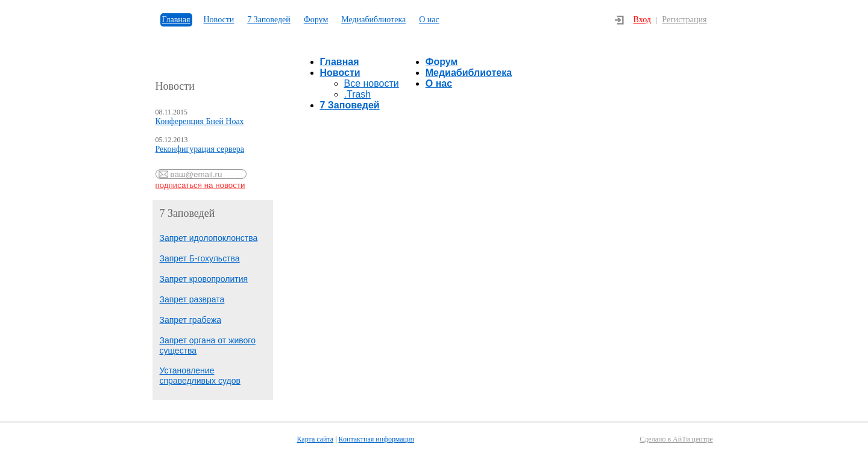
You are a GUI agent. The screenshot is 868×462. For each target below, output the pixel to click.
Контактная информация (376, 439)
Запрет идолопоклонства (209, 238)
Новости (219, 20)
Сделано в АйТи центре (676, 439)
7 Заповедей (269, 20)
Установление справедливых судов (200, 376)
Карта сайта (316, 439)
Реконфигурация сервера (200, 149)
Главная (176, 20)
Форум (316, 20)
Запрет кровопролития (204, 279)
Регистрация (684, 20)
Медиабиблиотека (373, 20)
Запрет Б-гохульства (200, 258)
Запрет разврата (192, 299)
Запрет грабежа (191, 320)
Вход (642, 20)
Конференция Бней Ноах (200, 121)
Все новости (372, 83)
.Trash (358, 94)
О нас (429, 20)
